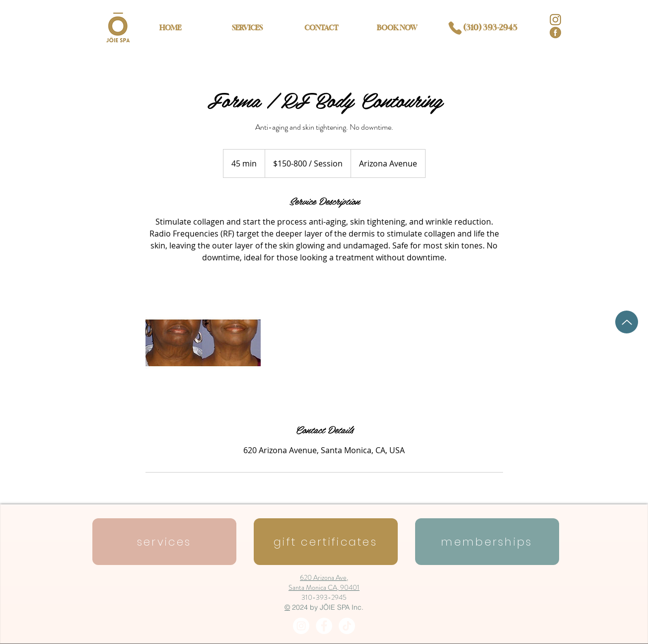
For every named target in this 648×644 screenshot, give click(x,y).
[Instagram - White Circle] (301, 626)
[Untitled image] (203, 343)
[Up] (627, 322)
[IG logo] (555, 20)
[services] (164, 542)
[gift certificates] (326, 542)
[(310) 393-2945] (479, 28)
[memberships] (487, 542)
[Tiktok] (347, 626)
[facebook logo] (555, 33)
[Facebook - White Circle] (324, 626)
